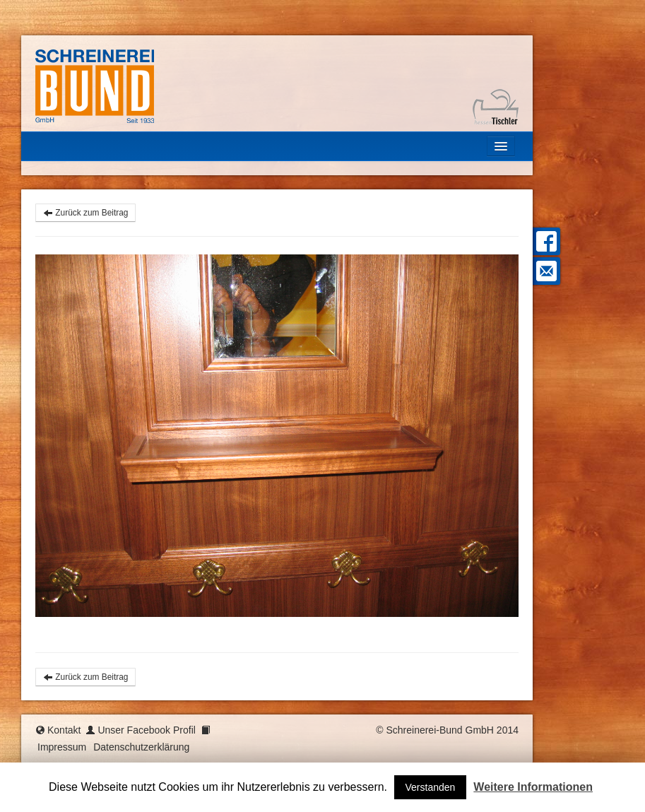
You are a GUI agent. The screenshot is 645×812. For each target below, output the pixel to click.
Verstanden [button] (431, 787)
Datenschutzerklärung (141, 747)
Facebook (545, 241)
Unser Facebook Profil (147, 730)
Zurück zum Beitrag (85, 213)
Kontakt (64, 730)
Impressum (62, 747)
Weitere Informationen (533, 787)
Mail (545, 271)
